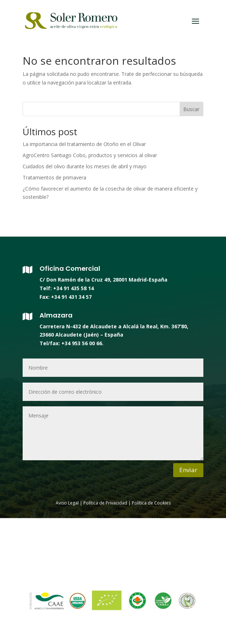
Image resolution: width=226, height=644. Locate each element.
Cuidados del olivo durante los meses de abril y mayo (85, 166)
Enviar (188, 470)
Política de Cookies (151, 503)
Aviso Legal (67, 503)
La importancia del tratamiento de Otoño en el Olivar (84, 144)
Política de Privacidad (105, 503)
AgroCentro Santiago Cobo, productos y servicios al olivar (90, 155)
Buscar (191, 109)
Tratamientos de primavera (54, 177)
